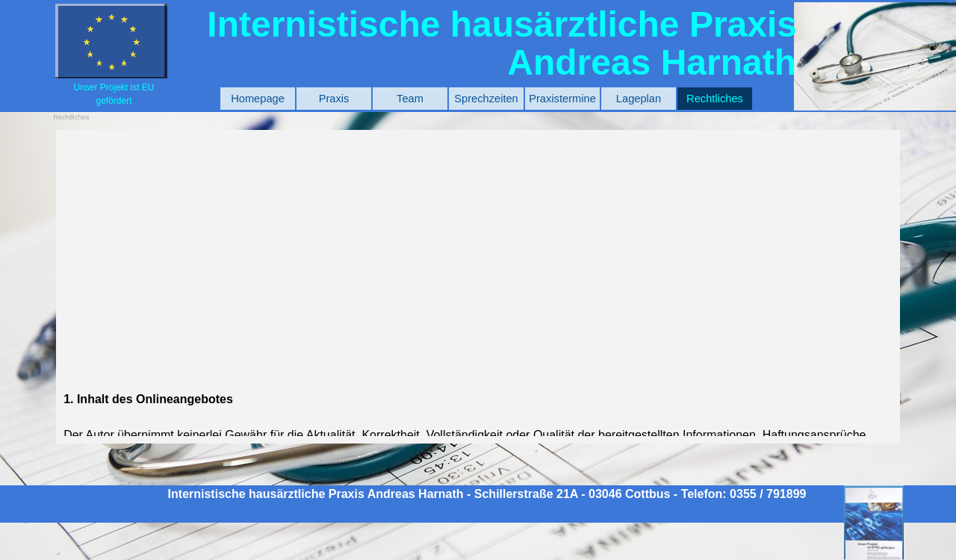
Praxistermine (562, 99)
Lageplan (639, 99)
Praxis (334, 99)
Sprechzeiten (486, 99)
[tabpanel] (114, 94)
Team (410, 99)
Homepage (258, 99)
